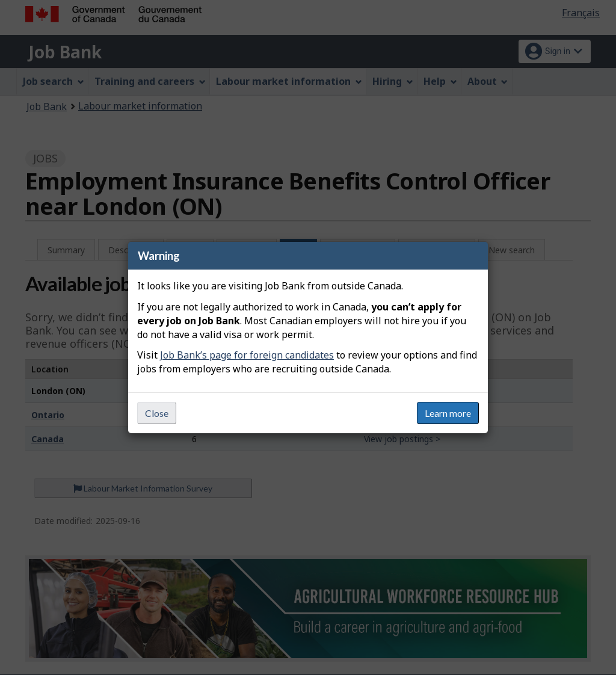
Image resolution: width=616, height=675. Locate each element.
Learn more (448, 413)
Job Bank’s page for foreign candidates (247, 355)
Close (157, 413)
